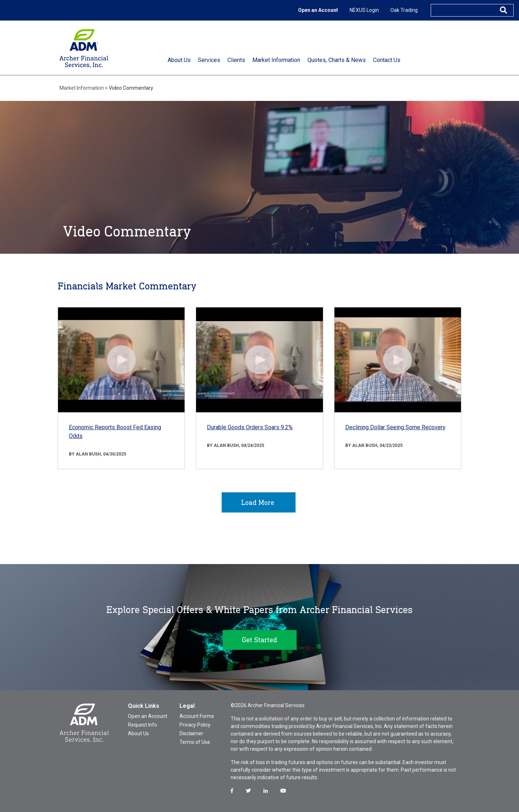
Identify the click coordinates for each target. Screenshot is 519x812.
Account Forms (197, 716)
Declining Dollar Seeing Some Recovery (395, 427)
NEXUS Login (364, 10)
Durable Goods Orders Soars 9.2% (250, 427)
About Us (138, 733)
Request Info (143, 725)
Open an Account (318, 10)
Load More (258, 502)
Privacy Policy (195, 725)
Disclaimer (191, 733)
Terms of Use (195, 742)
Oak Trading (404, 10)
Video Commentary (131, 88)
